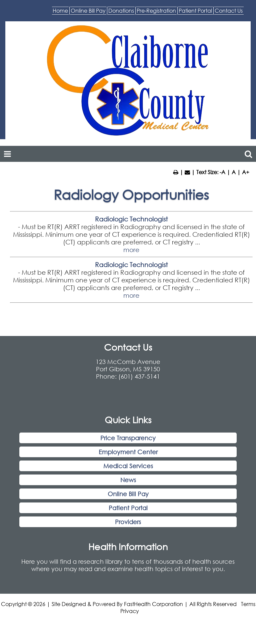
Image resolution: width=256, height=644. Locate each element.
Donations (158, 13)
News (128, 499)
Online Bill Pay (105, 13)
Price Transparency (128, 458)
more (131, 269)
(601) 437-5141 (139, 396)
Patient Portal (165, 27)
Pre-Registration (213, 13)
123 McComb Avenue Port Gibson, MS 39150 (128, 385)
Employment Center (128, 472)
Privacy (130, 630)
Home (58, 13)
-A (222, 191)
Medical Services (128, 485)
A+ (246, 191)
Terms (248, 623)
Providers (128, 541)
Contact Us (219, 27)
